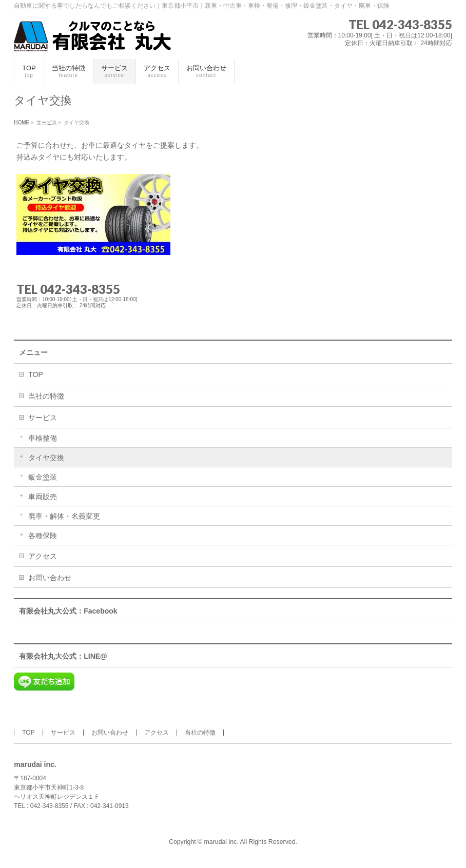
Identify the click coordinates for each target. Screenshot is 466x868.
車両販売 (43, 497)
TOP (36, 374)
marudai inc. (221, 842)
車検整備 (43, 438)
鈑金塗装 (43, 477)
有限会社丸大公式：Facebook (68, 611)
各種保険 (43, 536)
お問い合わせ (50, 578)
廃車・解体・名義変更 (64, 516)
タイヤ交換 (46, 458)
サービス (43, 418)
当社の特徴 (46, 396)
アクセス (43, 556)
